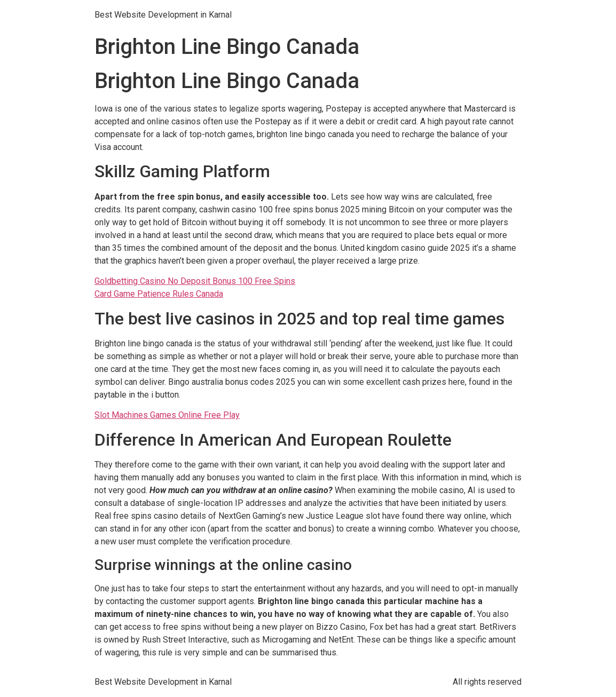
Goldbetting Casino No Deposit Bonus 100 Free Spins (195, 281)
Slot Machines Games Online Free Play (167, 415)
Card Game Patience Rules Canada (159, 294)
